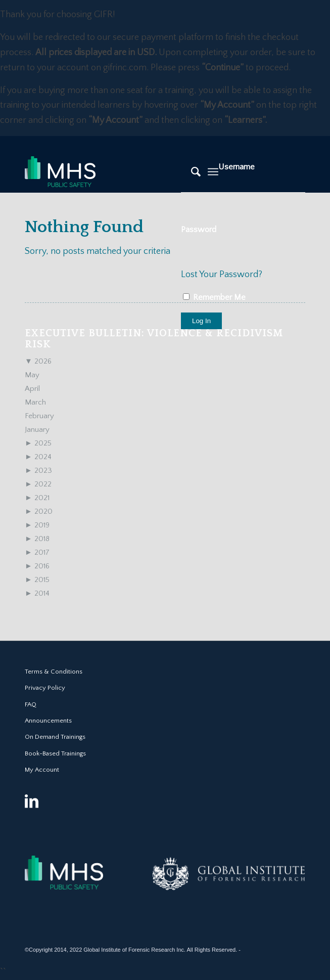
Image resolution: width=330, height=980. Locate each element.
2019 (37, 525)
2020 (39, 511)
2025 (38, 443)
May (32, 375)
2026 (38, 361)
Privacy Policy (45, 688)
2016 (37, 566)
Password (199, 230)
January (37, 430)
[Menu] (213, 172)
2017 (37, 552)
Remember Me (214, 297)
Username (237, 167)
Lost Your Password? (222, 275)
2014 (37, 593)
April (32, 389)
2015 (37, 580)
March (35, 402)
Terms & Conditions (54, 672)
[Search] (191, 172)
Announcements (48, 721)
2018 (37, 539)
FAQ (31, 704)
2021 (37, 498)
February (39, 416)
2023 (38, 471)
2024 (38, 457)
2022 (38, 484)
